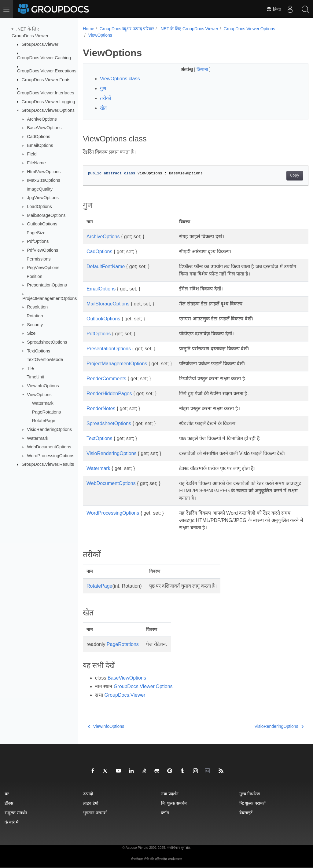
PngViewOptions (43, 268)
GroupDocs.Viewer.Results (48, 464)
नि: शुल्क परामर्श (252, 803)
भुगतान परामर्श (95, 813)
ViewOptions (39, 394)
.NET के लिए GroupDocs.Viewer (189, 29)
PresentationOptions (47, 285)
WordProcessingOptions (51, 456)
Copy (279, 176)
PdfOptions (38, 241)
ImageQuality (40, 189)
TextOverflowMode (45, 359)
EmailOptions (40, 145)
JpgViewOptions (43, 198)
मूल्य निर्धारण (250, 794)
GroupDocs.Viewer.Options (48, 110)
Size (31, 333)
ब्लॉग (165, 813)
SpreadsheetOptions (47, 342)
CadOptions (39, 137)
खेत (103, 108)
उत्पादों (88, 794)
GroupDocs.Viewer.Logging (48, 101)
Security (35, 324)
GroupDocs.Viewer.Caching (44, 57)
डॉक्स (9, 803)
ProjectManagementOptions (50, 298)
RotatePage (44, 421)
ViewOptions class (120, 79)
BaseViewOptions (44, 128)
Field (32, 154)
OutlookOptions (42, 224)
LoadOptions (39, 206)
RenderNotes (101, 408)
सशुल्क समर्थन (16, 813)
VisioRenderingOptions (49, 429)
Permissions (39, 259)
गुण (103, 88)
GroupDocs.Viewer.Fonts (46, 79)
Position (34, 276)
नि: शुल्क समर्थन (174, 803)
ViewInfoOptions (43, 386)
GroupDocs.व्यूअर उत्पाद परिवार (127, 29)
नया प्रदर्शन (170, 794)
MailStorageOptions (46, 215)
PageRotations (46, 412)
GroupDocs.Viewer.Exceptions (47, 71)
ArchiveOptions (42, 119)
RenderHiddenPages (109, 394)
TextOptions (39, 351)
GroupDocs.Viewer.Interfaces (46, 93)
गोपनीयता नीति (140, 859)
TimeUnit (35, 377)
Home (88, 29)
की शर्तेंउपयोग (159, 859)
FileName (36, 163)
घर (7, 794)
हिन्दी (274, 9)
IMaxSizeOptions (44, 180)
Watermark (43, 403)
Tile (30, 368)
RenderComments (106, 379)
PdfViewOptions (42, 250)
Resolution (37, 307)
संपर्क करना (175, 859)
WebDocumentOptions (49, 447)
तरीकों (105, 98)
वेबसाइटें (246, 813)
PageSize (36, 233)
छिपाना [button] (195, 69)
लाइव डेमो (91, 803)
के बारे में (11, 822)
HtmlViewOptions (44, 171)
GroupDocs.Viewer (40, 44)
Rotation (35, 316)
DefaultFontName (106, 266)
